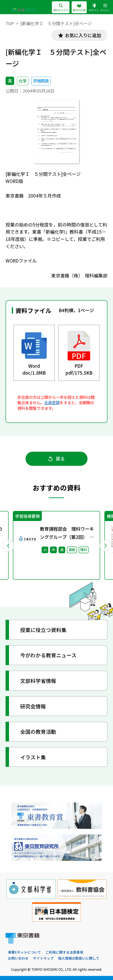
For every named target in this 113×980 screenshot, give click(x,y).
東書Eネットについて (24, 952)
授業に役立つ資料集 (43, 630)
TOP (10, 23)
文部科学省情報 (38, 681)
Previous (8, 545)
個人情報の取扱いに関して (79, 958)
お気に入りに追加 (83, 35)
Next (105, 545)
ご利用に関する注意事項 (64, 952)
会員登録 (52, 403)
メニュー (105, 8)
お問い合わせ (18, 958)
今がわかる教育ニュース (48, 655)
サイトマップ (43, 958)
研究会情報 (33, 706)
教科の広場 (79, 8)
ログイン (94, 8)
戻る (56, 459)
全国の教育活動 (38, 732)
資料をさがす (61, 8)
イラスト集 (33, 757)
